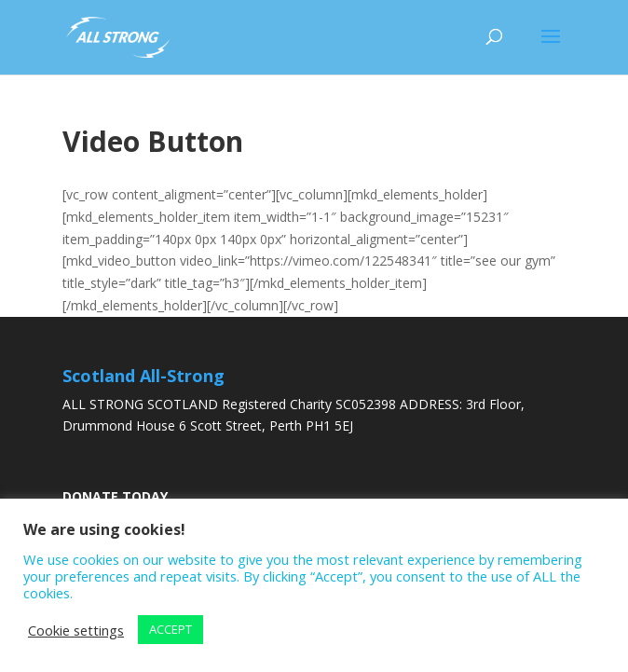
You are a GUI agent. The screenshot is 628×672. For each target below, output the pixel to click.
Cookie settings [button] (76, 630)
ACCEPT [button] (171, 629)
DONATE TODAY (115, 496)
